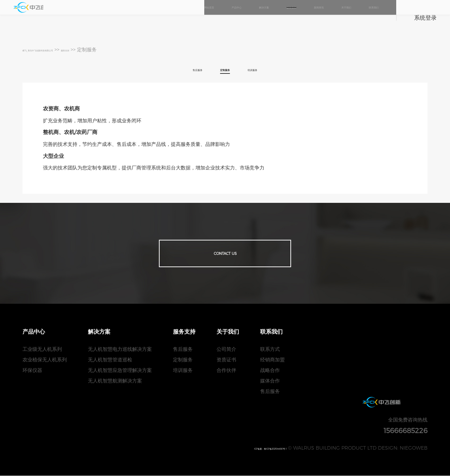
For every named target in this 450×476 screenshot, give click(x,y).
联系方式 (270, 349)
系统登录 (425, 17)
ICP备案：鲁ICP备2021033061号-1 (248, 448)
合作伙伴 (226, 370)
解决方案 (207, 17)
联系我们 (367, 17)
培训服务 (265, 68)
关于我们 (327, 17)
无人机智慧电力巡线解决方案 (120, 349)
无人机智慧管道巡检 (110, 360)
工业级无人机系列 (42, 349)
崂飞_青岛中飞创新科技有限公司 (58, 49)
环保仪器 (32, 370)
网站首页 (127, 17)
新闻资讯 (287, 17)
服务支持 (247, 17)
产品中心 (167, 17)
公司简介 (226, 349)
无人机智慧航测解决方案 (115, 381)
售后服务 (185, 68)
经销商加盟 (272, 360)
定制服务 (225, 68)
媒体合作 (270, 381)
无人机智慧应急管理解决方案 (120, 370)
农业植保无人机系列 (45, 360)
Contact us (225, 252)
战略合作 (270, 370)
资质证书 (226, 360)
